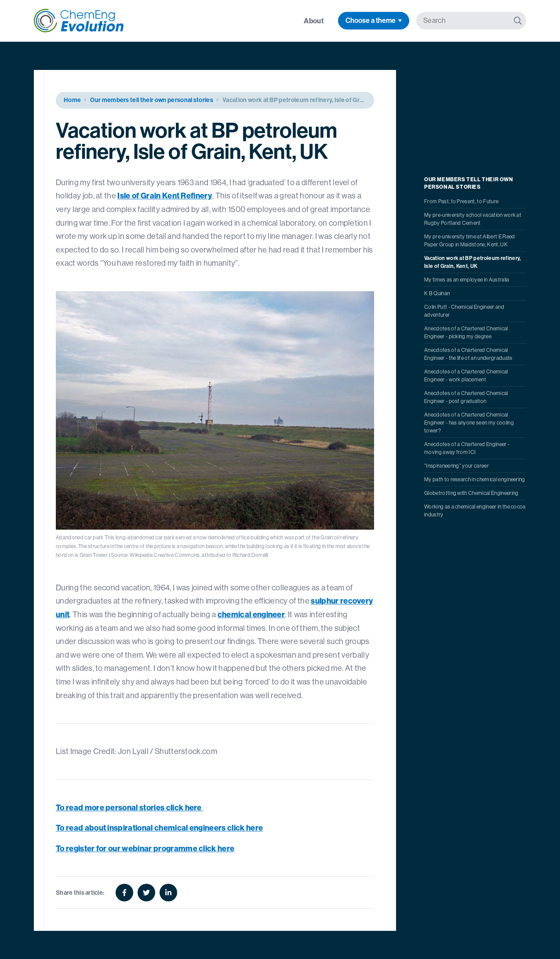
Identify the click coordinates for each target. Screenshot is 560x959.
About (314, 21)
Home (72, 100)
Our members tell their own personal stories (152, 100)
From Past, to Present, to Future (461, 201)
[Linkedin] (168, 893)
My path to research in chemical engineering (475, 479)
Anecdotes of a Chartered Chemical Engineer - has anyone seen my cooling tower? (469, 423)
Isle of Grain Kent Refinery (165, 196)
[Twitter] (146, 893)
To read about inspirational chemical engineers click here (159, 828)
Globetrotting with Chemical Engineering (471, 493)
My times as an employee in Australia (467, 280)
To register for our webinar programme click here (145, 848)
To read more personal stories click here (129, 807)
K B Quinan (437, 293)
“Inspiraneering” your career (456, 466)
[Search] (518, 21)
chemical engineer (251, 614)
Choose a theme (371, 20)
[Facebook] (124, 893)
